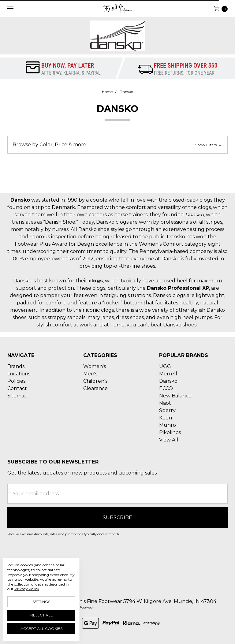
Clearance (95, 388)
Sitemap (17, 396)
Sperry (167, 410)
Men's (90, 374)
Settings (41, 602)
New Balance (175, 396)
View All (169, 440)
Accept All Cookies (41, 629)
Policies (16, 381)
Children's (95, 381)
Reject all (41, 615)
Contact (17, 388)
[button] (117, 145)
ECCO (166, 388)
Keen (166, 418)
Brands (16, 366)
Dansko (168, 381)
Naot (165, 403)
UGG (165, 366)
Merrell (168, 374)
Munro (168, 425)
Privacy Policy (27, 589)
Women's (95, 366)
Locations (19, 374)
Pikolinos (170, 432)
